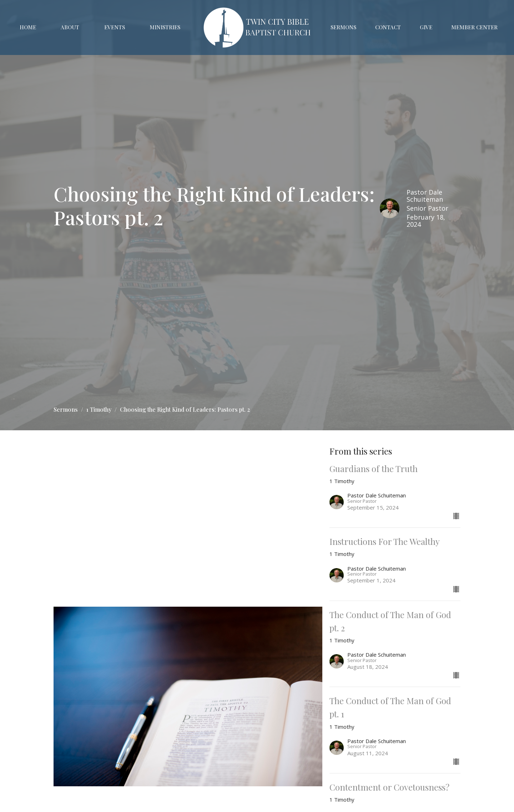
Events (115, 27)
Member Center (474, 27)
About (70, 27)
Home (28, 27)
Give (426, 27)
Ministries (165, 27)
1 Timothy (99, 409)
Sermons (343, 27)
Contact (388, 27)
